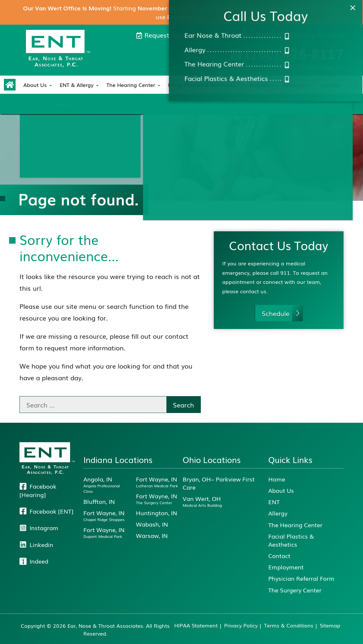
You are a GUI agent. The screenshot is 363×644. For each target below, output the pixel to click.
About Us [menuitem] (35, 85)
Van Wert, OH (202, 501)
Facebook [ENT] (46, 511)
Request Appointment (174, 35)
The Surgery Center (295, 590)
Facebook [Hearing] (38, 491)
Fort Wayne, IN (104, 516)
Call (287, 54)
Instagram (39, 528)
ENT (274, 502)
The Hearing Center (295, 525)
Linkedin (36, 545)
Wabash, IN (152, 524)
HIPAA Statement (196, 625)
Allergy (278, 513)
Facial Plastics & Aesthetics (291, 540)
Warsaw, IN (152, 535)
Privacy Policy (241, 625)
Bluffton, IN (99, 501)
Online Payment (315, 35)
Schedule (276, 313)
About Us (281, 490)
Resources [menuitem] (295, 85)
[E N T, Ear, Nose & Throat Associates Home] (58, 49)
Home (277, 479)
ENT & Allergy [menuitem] (77, 85)
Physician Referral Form (301, 578)
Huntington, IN (157, 513)
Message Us (320, 67)
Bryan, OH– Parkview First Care (219, 483)
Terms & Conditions (289, 625)
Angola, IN (107, 485)
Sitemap (330, 625)
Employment (286, 567)
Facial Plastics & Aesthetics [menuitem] (202, 85)
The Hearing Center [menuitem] (131, 85)
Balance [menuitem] (259, 85)
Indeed (34, 561)
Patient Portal (249, 35)
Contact (331, 85)
